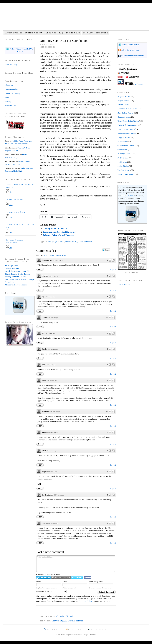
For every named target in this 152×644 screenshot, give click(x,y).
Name (39, 581)
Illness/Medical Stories (127, 133)
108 (9, 217)
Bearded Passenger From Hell (17, 271)
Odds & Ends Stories (126, 146)
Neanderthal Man (15, 212)
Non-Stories (122, 141)
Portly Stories (123, 158)
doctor (50, 242)
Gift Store (102, 33)
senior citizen (87, 242)
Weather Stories (124, 170)
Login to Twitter (77, 577)
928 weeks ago (58, 260)
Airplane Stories (124, 96)
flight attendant (59, 242)
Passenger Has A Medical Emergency (60, 232)
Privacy (8, 101)
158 (9, 205)
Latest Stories (14, 33)
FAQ (61, 33)
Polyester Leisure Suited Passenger (59, 235)
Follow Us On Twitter (130, 45)
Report (113, 269)
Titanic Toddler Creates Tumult (17, 274)
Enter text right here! (76, 564)
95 (9, 233)
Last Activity (61, 255)
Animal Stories (123, 105)
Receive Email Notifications (132, 56)
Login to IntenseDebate (44, 577)
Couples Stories (124, 117)
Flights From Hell (76, 18)
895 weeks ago (52, 451)
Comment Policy (85, 601)
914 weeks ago (54, 276)
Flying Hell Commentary (127, 125)
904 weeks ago (50, 297)
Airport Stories (123, 101)
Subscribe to (51, 592)
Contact (88, 33)
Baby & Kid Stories (125, 113)
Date (46, 255)
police (79, 242)
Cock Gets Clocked (65, 616)
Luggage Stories (124, 137)
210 (9, 192)
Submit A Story (34, 33)
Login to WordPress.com (61, 577)
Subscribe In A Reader (130, 50)
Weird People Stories (126, 174)
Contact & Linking (12, 93)
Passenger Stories (124, 154)
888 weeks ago (52, 471)
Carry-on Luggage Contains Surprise (67, 621)
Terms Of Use (11, 106)
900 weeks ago (53, 432)
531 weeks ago (53, 523)
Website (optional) (96, 581)
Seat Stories (122, 162)
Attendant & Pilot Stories (127, 109)
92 (9, 248)
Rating (52, 255)
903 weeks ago (53, 318)
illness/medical (71, 242)
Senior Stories (48, 47)
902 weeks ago (52, 380)
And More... (139, 84)
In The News (73, 33)
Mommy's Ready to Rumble (16, 285)
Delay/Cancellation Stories (128, 121)
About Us (51, 33)
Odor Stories (122, 150)
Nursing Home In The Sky (55, 229)
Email (65, 581)
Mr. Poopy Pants (12, 266)
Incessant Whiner (15, 199)
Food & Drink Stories (126, 129)
